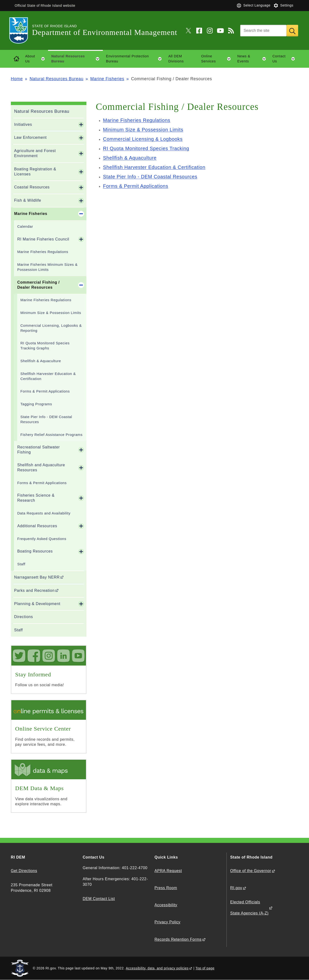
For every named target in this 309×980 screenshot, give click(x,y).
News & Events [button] (253, 59)
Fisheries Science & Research (36, 498)
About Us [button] (37, 59)
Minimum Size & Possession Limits (51, 313)
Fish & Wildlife (28, 200)
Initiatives (23, 124)
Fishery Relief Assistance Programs (51, 435)
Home (17, 79)
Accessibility (166, 905)
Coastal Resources (32, 187)
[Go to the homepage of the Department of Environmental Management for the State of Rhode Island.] (21, 30)
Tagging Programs (36, 404)
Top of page (205, 968)
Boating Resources (35, 551)
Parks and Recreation (34, 590)
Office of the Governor (251, 871)
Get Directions (24, 871)
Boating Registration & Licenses (35, 172)
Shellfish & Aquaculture (41, 361)
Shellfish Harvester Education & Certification (48, 376)
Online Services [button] (218, 59)
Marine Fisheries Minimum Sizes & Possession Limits (47, 267)
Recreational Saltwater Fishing (38, 450)
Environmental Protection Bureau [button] (135, 59)
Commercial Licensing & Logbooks (143, 139)
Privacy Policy (167, 922)
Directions (23, 617)
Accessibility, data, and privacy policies (157, 968)
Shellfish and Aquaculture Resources (41, 467)
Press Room (166, 888)
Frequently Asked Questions (42, 539)
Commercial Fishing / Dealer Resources (38, 285)
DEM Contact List (99, 899)
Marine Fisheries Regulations (43, 252)
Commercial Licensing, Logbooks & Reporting (51, 328)
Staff (21, 564)
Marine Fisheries (107, 79)
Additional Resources (37, 526)
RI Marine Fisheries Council (43, 239)
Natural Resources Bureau (57, 79)
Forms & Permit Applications (45, 391)
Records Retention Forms (178, 939)
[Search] (263, 31)
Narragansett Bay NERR (37, 577)
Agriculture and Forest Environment (35, 153)
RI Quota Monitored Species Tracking (146, 148)
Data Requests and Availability (44, 513)
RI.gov (236, 888)
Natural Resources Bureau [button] (77, 59)
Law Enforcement (30, 137)
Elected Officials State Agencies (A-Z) (249, 908)
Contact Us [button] (285, 59)
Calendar (25, 227)
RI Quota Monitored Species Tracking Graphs (45, 346)
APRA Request (168, 871)
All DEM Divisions (176, 59)
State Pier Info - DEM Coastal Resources (46, 419)
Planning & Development (37, 604)
